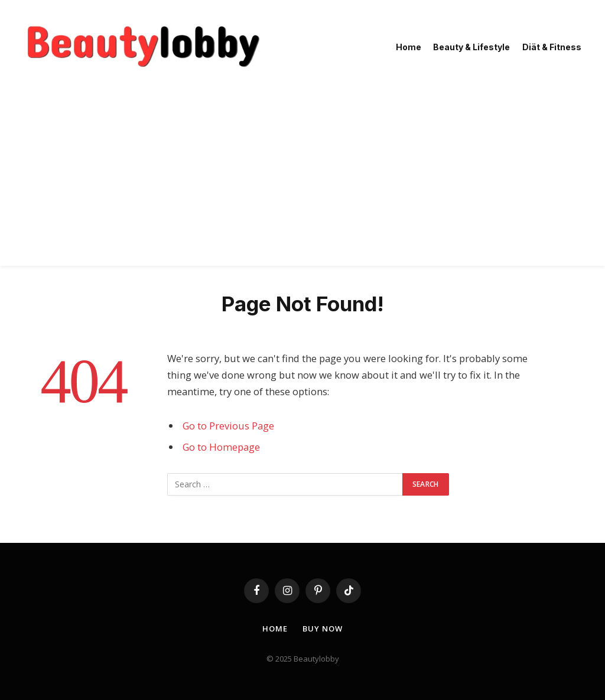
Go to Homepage (221, 447)
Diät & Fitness (552, 47)
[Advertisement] (302, 183)
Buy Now (322, 629)
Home (409, 47)
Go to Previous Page (228, 426)
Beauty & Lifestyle (471, 47)
